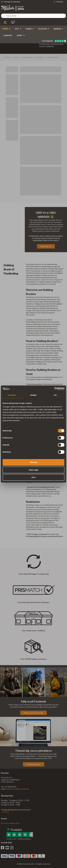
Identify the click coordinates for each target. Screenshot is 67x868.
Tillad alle (33, 462)
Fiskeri (29, 29)
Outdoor (43, 29)
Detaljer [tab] (33, 395)
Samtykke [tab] (12, 395)
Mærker (57, 29)
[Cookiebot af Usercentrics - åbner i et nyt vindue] (54, 389)
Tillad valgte (33, 470)
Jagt (17, 29)
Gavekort (8, 35)
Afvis (34, 477)
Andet (20, 35)
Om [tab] (55, 395)
